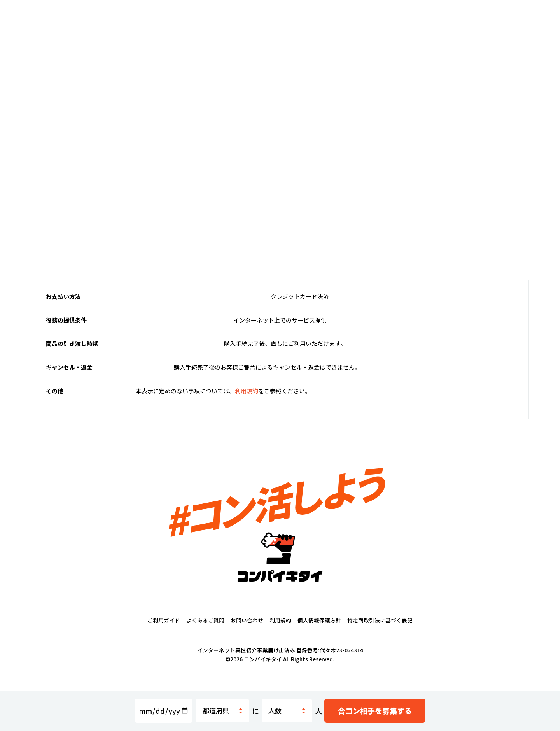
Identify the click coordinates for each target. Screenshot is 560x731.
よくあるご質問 (205, 629)
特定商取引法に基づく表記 (380, 629)
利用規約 (280, 629)
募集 (377, 711)
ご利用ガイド (164, 629)
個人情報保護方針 (319, 629)
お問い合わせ (247, 629)
